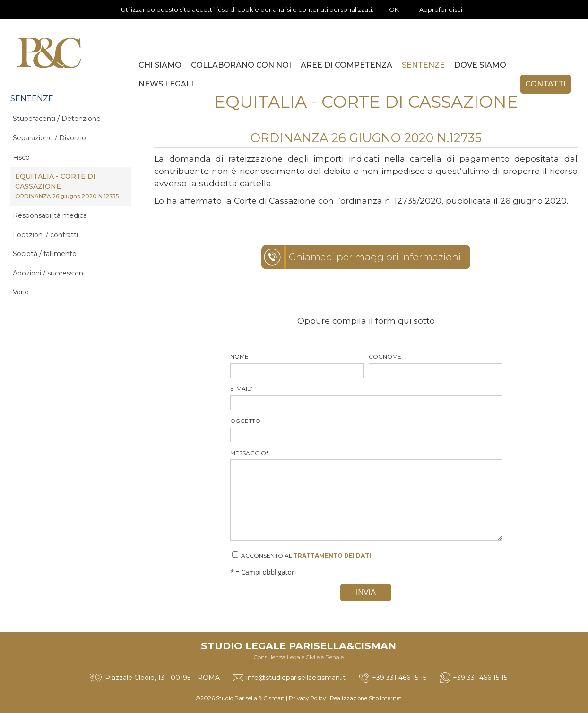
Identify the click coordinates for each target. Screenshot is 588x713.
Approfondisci (441, 9)
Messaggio (366, 495)
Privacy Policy (307, 698)
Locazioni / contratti (45, 235)
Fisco (21, 157)
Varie (21, 292)
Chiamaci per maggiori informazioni (375, 257)
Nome (297, 365)
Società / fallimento (45, 254)
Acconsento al (302, 555)
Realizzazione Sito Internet (366, 698)
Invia (366, 592)
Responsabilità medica (50, 215)
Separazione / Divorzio (49, 138)
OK (394, 9)
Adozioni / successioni (49, 273)
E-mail (366, 398)
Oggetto (366, 430)
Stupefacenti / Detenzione (57, 119)
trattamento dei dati (332, 555)
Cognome (435, 365)
